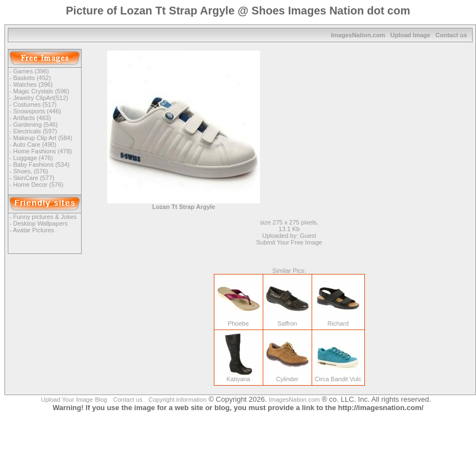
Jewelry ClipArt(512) (41, 98)
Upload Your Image (67, 400)
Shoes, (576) (31, 171)
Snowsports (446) (37, 111)
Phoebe (239, 321)
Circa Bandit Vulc (338, 376)
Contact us (451, 35)
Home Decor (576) (38, 184)
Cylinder (287, 376)
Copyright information (177, 400)
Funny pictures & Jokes (45, 217)
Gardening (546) (36, 124)
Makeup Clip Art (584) (43, 138)
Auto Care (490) (34, 144)
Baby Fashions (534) (42, 164)
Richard (338, 321)
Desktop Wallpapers (41, 223)
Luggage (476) (33, 158)
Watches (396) (33, 84)
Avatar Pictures (33, 230)
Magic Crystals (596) (41, 91)
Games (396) (31, 71)
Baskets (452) (32, 78)
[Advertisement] (378, 128)
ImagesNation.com (358, 35)
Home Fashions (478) (43, 151)
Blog (101, 400)
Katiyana (239, 376)
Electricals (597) (35, 131)
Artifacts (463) (32, 118)
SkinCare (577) (34, 178)
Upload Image (410, 35)
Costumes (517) (35, 104)
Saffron (287, 321)
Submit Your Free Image (289, 242)
